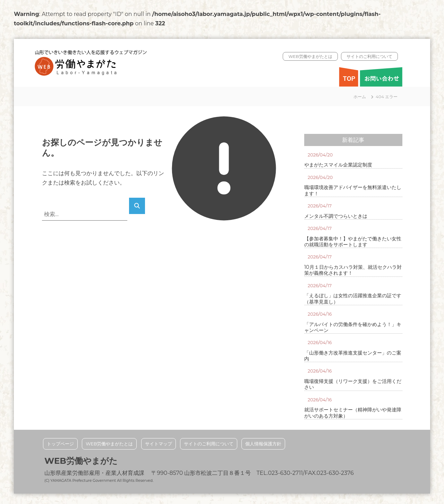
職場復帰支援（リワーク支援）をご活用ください (353, 384)
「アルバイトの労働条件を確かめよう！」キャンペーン (353, 327)
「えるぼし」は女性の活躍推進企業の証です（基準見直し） (353, 299)
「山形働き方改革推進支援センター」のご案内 (353, 356)
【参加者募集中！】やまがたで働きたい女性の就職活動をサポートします (353, 242)
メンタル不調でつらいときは (336, 216)
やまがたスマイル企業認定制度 (338, 165)
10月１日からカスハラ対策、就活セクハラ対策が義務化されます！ (353, 270)
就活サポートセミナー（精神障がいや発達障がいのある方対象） (353, 413)
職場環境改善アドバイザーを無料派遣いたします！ (353, 190)
